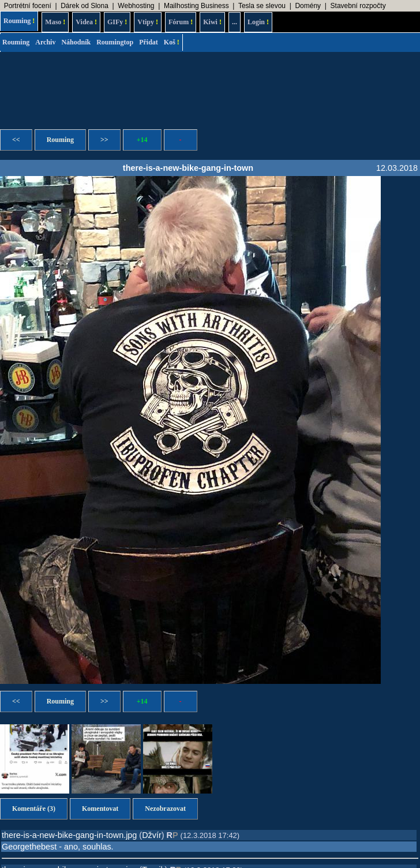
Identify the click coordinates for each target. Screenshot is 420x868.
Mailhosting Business (196, 6)
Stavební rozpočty (358, 6)
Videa (86, 22)
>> (104, 140)
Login (258, 22)
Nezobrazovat (165, 809)
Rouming (19, 21)
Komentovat (100, 809)
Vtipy (148, 22)
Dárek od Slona (85, 6)
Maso (55, 22)
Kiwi (212, 22)
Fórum (181, 22)
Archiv (45, 42)
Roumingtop (115, 42)
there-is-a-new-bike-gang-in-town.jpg (69, 835)
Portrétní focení (28, 6)
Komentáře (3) (34, 809)
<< (16, 140)
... (235, 22)
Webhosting (136, 6)
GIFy (117, 22)
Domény (308, 6)
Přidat (149, 42)
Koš (172, 42)
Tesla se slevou (262, 6)
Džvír (152, 835)
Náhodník (76, 42)
